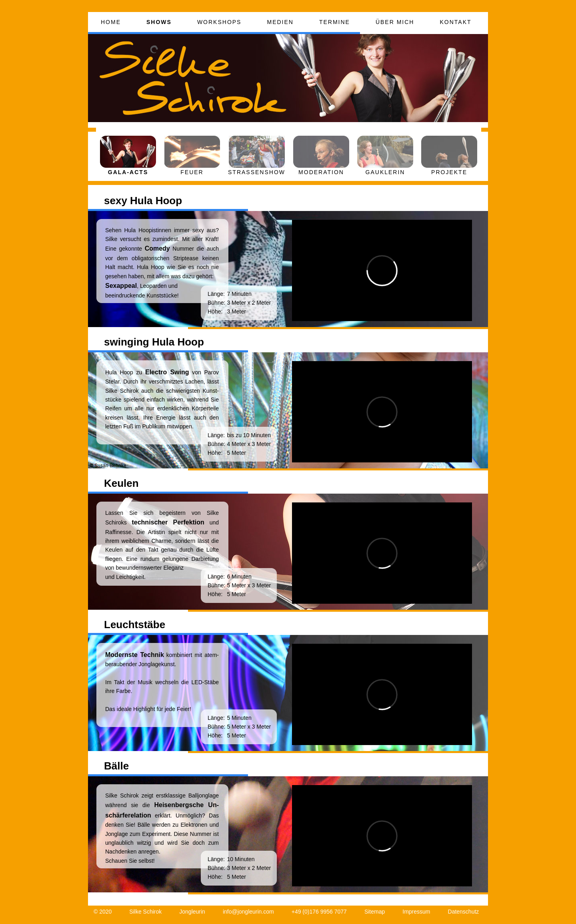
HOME (111, 22)
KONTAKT (455, 22)
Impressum (416, 912)
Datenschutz (464, 912)
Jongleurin (192, 912)
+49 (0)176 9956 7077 (319, 912)
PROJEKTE (449, 172)
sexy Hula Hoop (143, 201)
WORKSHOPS (219, 22)
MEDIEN (280, 22)
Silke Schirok (145, 912)
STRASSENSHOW (257, 172)
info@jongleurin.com (248, 912)
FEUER (192, 172)
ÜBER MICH (395, 22)
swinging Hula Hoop (154, 342)
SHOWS (159, 22)
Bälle (116, 766)
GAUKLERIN (385, 172)
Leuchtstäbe (135, 625)
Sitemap (375, 912)
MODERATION (321, 172)
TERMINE (335, 22)
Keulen (121, 483)
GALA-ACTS (128, 172)
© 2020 (103, 912)
